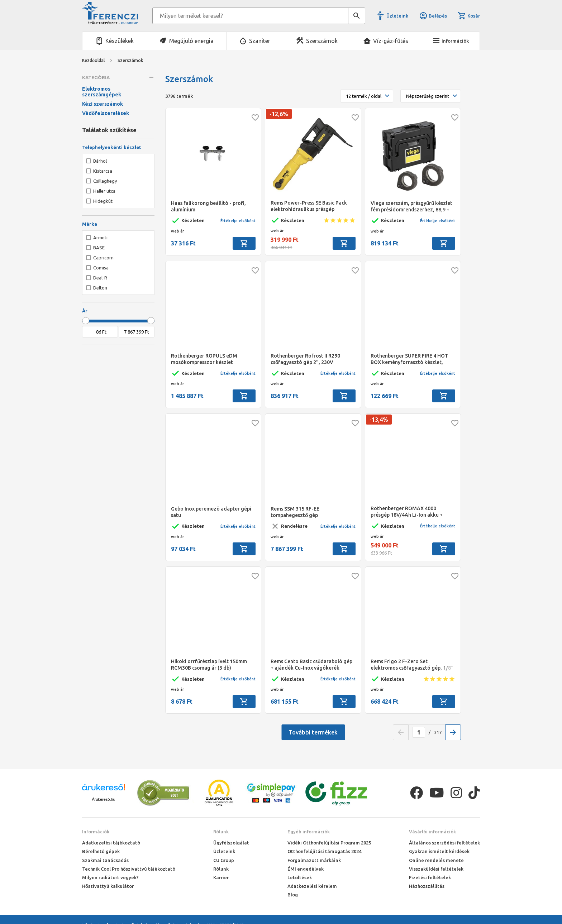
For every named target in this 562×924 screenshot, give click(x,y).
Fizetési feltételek (430, 877)
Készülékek (120, 41)
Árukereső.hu (103, 799)
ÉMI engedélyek (306, 869)
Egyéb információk (309, 832)
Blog (293, 895)
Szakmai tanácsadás (105, 860)
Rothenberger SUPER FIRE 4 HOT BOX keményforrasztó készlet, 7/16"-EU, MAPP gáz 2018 (409, 359)
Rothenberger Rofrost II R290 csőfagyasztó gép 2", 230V (305, 359)
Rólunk (221, 832)
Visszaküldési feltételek (436, 869)
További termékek (313, 732)
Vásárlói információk (432, 832)
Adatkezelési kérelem (312, 886)
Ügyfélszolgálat (231, 843)
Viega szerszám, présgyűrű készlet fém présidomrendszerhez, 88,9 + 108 (411, 207)
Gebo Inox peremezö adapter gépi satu (211, 512)
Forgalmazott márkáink (314, 860)
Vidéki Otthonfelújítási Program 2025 (329, 843)
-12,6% (279, 114)
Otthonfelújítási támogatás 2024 (324, 851)
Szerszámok (322, 41)
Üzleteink (397, 16)
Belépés (433, 16)
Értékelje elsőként (238, 221)
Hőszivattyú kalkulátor (108, 886)
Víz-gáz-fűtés (391, 41)
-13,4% (379, 420)
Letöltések (300, 877)
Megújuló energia (191, 41)
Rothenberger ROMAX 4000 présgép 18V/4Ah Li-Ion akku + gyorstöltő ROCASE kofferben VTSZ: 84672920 (407, 512)
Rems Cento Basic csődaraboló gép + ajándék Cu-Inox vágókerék (311, 665)
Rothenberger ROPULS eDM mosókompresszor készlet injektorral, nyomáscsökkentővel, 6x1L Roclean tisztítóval (210, 359)
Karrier (221, 877)
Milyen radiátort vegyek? (110, 877)
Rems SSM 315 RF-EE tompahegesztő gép (295, 512)
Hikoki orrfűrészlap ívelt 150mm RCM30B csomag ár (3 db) (209, 665)
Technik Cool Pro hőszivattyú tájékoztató (129, 869)
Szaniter (260, 41)
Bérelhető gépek (101, 851)
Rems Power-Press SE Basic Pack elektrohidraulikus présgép (309, 206)
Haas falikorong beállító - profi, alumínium (208, 206)
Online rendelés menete (436, 860)
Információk (96, 832)
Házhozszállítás (427, 886)
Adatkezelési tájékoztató (111, 843)
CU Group (224, 860)
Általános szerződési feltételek (444, 843)
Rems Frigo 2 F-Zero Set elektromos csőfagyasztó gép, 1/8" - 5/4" (412, 665)
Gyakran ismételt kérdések (439, 851)
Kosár (469, 16)
